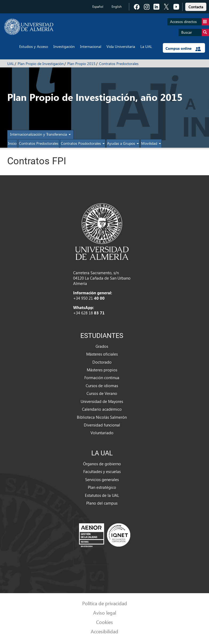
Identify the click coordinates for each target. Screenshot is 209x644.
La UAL (146, 46)
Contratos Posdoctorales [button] (83, 143)
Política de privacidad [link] (105, 603)
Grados (102, 346)
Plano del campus (102, 503)
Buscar (195, 33)
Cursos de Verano (102, 393)
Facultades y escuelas (102, 471)
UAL (11, 64)
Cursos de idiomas (102, 386)
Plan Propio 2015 (81, 64)
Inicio (12, 143)
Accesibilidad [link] (104, 631)
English (117, 7)
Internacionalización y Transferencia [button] (40, 134)
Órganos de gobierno (102, 464)
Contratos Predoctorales (119, 64)
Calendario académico (102, 409)
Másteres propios (102, 370)
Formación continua (102, 378)
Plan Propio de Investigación (41, 64)
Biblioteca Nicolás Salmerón (102, 417)
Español (98, 7)
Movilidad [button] (151, 143)
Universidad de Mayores (102, 401)
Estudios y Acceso (34, 46)
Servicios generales (102, 479)
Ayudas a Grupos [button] (123, 143)
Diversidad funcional (102, 425)
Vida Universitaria (121, 46)
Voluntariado (102, 433)
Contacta (196, 7)
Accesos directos (190, 22)
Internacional (91, 46)
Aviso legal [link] (105, 613)
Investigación (64, 46)
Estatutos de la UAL (102, 495)
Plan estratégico (102, 487)
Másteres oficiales (102, 354)
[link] (196, 6)
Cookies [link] (104, 622)
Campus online (183, 48)
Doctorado (102, 362)
